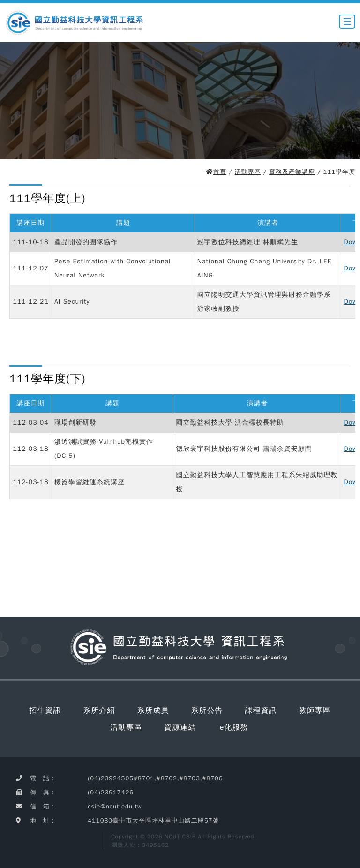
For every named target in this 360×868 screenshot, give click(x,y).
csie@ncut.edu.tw (115, 806)
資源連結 (180, 727)
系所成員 (153, 711)
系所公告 (207, 711)
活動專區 (248, 172)
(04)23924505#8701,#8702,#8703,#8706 (155, 778)
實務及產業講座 (292, 172)
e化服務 (234, 727)
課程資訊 (261, 711)
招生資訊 (45, 711)
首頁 (220, 172)
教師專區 (315, 711)
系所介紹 (99, 711)
